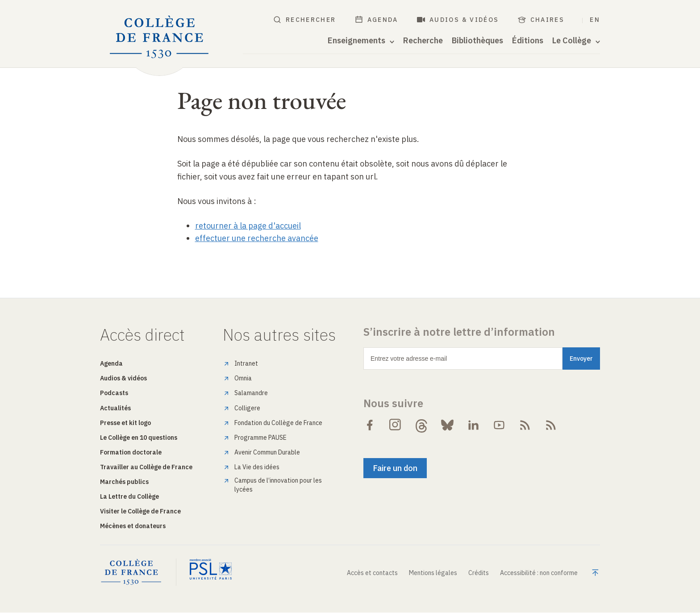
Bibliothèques (477, 41)
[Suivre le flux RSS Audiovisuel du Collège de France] (551, 425)
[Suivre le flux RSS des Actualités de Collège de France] (525, 425)
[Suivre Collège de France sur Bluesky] (447, 425)
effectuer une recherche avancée (257, 238)
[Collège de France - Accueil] (159, 37)
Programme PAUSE (260, 438)
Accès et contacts (372, 573)
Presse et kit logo (125, 423)
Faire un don (395, 468)
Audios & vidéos (458, 20)
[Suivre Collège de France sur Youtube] (499, 425)
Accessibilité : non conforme (539, 573)
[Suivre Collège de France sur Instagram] (396, 425)
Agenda (377, 20)
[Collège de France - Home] (138, 572)
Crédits (479, 573)
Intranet (246, 363)
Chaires (541, 20)
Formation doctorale (131, 452)
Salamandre (251, 393)
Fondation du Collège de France (278, 423)
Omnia (243, 378)
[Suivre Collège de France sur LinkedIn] (473, 425)
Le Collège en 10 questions (139, 438)
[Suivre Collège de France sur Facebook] (370, 425)
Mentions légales (433, 573)
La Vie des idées (257, 467)
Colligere (247, 408)
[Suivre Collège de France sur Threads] (421, 425)
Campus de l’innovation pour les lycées (278, 485)
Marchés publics (124, 482)
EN (595, 20)
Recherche (423, 41)
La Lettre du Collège (129, 496)
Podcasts (114, 393)
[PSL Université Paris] (211, 572)
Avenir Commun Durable (267, 452)
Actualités (115, 408)
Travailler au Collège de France (146, 467)
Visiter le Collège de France (140, 511)
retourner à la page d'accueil (248, 226)
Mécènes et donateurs (133, 526)
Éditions (528, 41)
